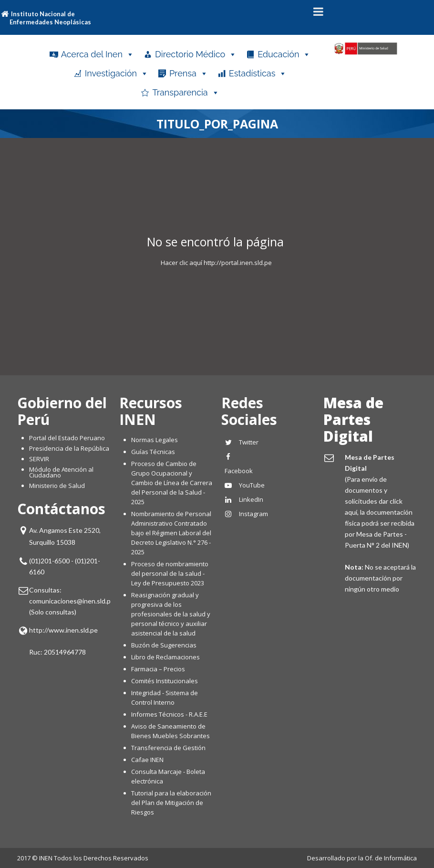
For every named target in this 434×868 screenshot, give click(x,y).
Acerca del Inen (98, 54)
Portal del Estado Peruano (67, 438)
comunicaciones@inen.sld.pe (72, 601)
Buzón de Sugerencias (164, 645)
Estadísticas (258, 74)
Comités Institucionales (165, 681)
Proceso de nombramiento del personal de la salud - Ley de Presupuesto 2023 (170, 573)
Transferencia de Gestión (168, 748)
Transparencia (186, 93)
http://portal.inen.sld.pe (238, 263)
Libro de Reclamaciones (166, 657)
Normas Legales (155, 440)
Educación (284, 54)
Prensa (189, 74)
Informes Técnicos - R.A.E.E (169, 714)
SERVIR (39, 459)
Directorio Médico (196, 54)
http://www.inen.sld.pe (63, 630)
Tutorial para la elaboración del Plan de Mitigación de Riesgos (171, 803)
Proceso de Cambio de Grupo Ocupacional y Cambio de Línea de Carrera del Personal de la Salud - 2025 (172, 483)
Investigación (117, 74)
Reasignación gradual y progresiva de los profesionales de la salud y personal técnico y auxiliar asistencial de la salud (171, 614)
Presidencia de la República (69, 448)
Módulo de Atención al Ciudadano (61, 472)
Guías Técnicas (153, 452)
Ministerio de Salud (57, 486)
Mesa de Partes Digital (353, 419)
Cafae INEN (147, 760)
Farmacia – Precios (158, 669)
